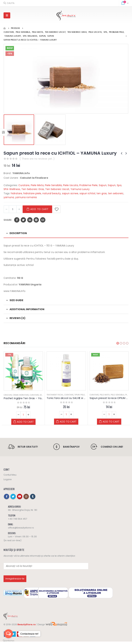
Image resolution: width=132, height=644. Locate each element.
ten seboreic (116, 193)
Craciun (8, 395)
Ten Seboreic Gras (33, 189)
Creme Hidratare (21, 395)
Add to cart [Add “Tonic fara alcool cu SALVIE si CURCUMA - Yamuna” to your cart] (68, 422)
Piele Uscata (71, 185)
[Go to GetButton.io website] (8, 640)
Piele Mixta (37, 185)
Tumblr (33, 499)
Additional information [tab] (27, 309)
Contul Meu (10, 477)
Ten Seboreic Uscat (57, 189)
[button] (118, 343)
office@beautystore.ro (21, 530)
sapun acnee (70, 193)
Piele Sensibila (53, 185)
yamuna (9, 197)
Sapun (103, 185)
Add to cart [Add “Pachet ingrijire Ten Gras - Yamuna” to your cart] (25, 422)
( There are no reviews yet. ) (37, 159)
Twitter (23, 220)
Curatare (24, 185)
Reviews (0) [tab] (17, 318)
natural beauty (52, 193)
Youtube (20, 499)
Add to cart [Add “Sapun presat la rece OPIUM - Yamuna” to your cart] (111, 422)
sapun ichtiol (87, 193)
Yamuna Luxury (80, 189)
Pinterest (36, 220)
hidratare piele (32, 193)
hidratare (16, 193)
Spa (119, 185)
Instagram (26, 499)
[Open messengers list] (8, 634)
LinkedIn (30, 220)
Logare (8, 482)
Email (43, 220)
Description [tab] (18, 233)
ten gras (102, 193)
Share (8, 220)
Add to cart (39, 209)
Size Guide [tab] (16, 300)
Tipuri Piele (80, 395)
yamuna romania (26, 197)
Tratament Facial (55, 395)
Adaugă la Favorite (57, 209)
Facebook (17, 220)
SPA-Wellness (12, 189)
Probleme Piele (88, 185)
